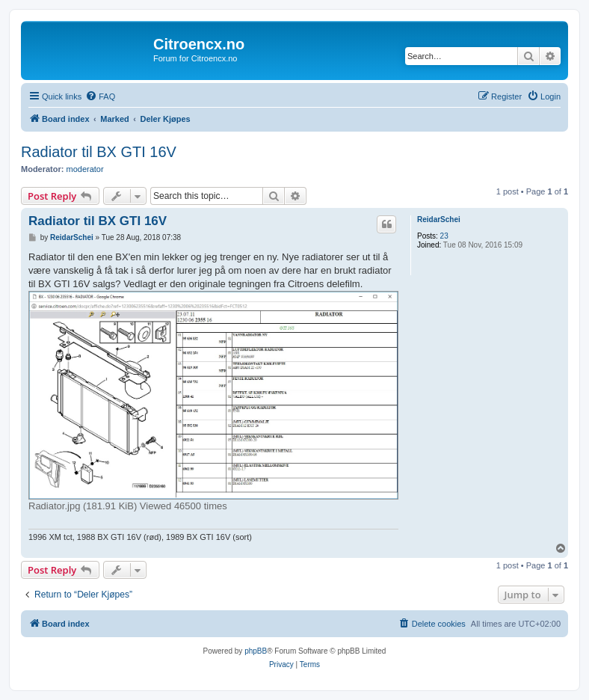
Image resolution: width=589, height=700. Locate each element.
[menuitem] (100, 96)
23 (444, 236)
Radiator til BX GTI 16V (99, 152)
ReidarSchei (439, 219)
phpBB (256, 651)
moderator (85, 169)
